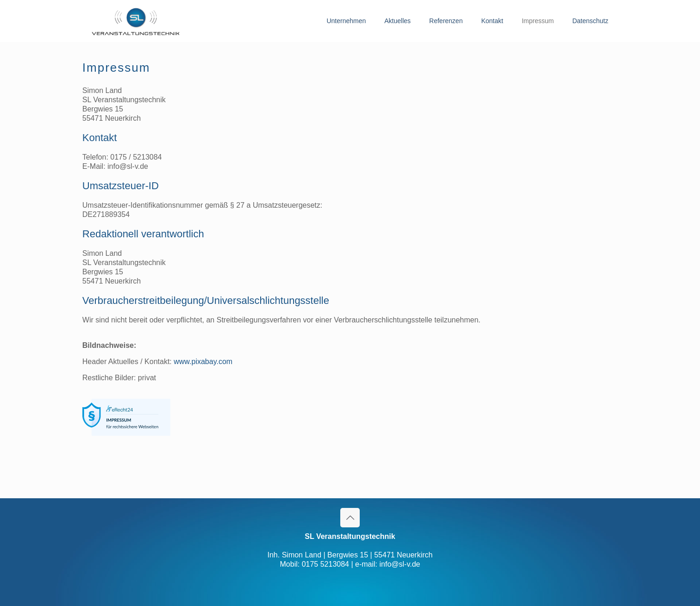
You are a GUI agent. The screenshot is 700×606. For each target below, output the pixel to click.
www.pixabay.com (203, 362)
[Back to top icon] (350, 518)
